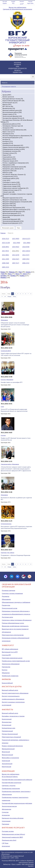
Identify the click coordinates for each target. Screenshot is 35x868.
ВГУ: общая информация (10, 649)
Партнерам (6, 824)
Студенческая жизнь (6, 524)
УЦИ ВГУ (31, 866)
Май (3, 274)
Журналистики (7, 722)
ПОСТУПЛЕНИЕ (17, 63)
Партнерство (6, 667)
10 (5, 296)
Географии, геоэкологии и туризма (13, 716)
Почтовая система (8, 831)
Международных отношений (11, 737)
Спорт (2, 407)
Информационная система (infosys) (13, 834)
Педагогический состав (10, 608)
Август (25, 274)
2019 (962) (16, 247)
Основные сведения (8, 590)
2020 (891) (5, 247)
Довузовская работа (6, 464)
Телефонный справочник (10, 676)
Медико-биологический (10, 734)
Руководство (6, 605)
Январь (3, 272)
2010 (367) (16, 259)
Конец (15, 296)
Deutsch (22, 2)
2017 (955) (5, 251)
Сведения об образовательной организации (17, 9)
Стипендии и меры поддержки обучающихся (17, 620)
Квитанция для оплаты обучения (13, 818)
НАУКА (17, 66)
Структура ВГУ (6, 655)
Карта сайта (30, 3)
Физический (6, 752)
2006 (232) (26, 263)
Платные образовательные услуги (13, 623)
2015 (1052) (26, 251)
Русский (5, 2)
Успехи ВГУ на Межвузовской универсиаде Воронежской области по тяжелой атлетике (14, 410)
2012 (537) (26, 255)
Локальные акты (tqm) (9, 840)
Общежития (6, 673)
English (13, 2)
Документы (6, 596)
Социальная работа (6, 351)
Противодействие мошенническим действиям (17, 803)
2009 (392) (26, 259)
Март (20, 272)
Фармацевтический (8, 749)
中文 (13, 3)
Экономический (7, 764)
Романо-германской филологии (12, 746)
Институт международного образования (15, 693)
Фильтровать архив (8, 228)
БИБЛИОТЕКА (17, 70)
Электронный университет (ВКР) (12, 837)
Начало (4, 294)
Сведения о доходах (9, 785)
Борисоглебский (7, 683)
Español (5, 3)
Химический (6, 761)
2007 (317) (16, 263)
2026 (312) (5, 239)
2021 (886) (27, 243)
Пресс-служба (16, 864)
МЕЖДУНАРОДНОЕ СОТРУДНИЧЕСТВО (17, 68)
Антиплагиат (6, 846)
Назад (9, 294)
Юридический (6, 767)
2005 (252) (5, 267)
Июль (17, 274)
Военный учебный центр (10, 690)
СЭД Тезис (5, 843)
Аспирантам (6, 815)
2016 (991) (16, 251)
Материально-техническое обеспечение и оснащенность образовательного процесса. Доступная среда (16, 614)
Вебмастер (7, 864)
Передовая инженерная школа (12, 658)
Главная (3, 233)
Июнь (10, 274)
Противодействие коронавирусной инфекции (17, 780)
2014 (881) (5, 255)
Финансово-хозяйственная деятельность (15, 626)
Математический (7, 731)
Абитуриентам (6, 809)
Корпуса (5, 670)
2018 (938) (26, 247)
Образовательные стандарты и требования (16, 602)
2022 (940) (16, 243)
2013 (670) (16, 255)
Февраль (12, 272)
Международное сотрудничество (13, 635)
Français (30, 2)
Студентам (5, 812)
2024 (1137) (26, 239)
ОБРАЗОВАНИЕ (17, 64)
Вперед (9, 296)
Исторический (7, 725)
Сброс (19, 228)
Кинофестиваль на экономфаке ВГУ (12, 382)
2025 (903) (16, 239)
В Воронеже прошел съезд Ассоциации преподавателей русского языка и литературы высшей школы (15, 325)
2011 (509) (5, 259)
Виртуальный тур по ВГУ (10, 652)
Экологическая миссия (9, 806)
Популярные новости (9, 87)
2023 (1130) (6, 243)
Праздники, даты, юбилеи (8, 553)
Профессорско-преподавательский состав (16, 661)
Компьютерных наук (9, 728)
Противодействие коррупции (12, 783)
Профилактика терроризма (11, 788)
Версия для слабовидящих (17, 7)
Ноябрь (22, 276)
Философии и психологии (10, 758)
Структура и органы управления (12, 593)
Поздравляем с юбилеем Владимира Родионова (15, 555)
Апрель (28, 272)
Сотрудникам (6, 821)
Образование (4, 320)
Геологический (7, 719)
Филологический (7, 755)
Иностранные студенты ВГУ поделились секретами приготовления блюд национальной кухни (16, 527)
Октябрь (13, 276)
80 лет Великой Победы (10, 777)
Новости (5, 83)
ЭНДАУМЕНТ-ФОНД (17, 72)
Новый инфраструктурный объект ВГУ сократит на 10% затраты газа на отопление (16, 354)
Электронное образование (11, 664)
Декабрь (3, 277)
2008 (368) (5, 263)
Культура (3, 380)
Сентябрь (3, 276)
